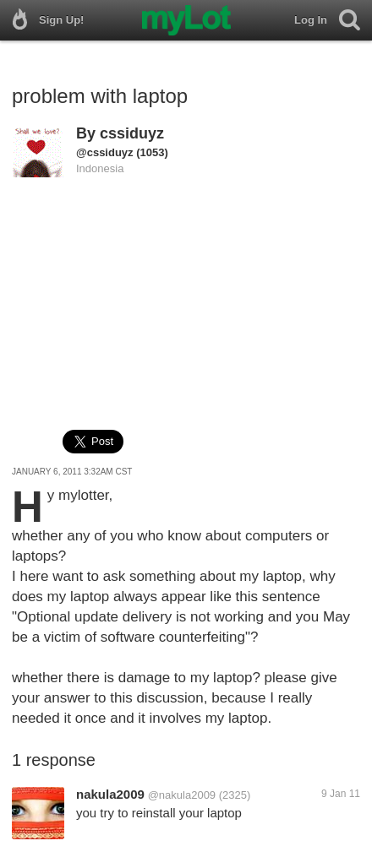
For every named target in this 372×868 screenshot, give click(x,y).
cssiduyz (132, 133)
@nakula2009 (182, 795)
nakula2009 (110, 794)
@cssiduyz (105, 152)
